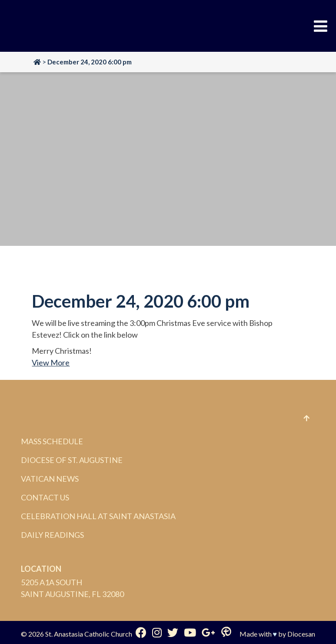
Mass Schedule (52, 441)
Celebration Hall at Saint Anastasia (98, 516)
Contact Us (45, 497)
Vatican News (50, 479)
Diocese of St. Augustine (72, 460)
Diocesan (301, 634)
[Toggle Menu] (321, 26)
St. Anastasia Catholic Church (89, 634)
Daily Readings (52, 535)
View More (51, 362)
